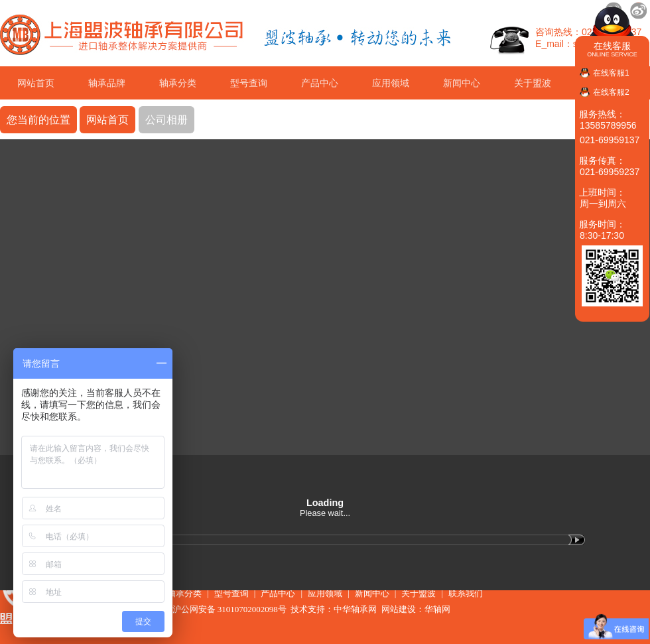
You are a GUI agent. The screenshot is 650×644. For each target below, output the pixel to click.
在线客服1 (611, 73)
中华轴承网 (355, 609)
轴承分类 (178, 83)
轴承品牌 (107, 83)
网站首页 (36, 83)
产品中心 (320, 83)
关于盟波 (533, 83)
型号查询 (249, 83)
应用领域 (391, 83)
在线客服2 (611, 92)
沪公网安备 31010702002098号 (223, 609)
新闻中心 (462, 83)
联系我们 (466, 593)
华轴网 (437, 609)
